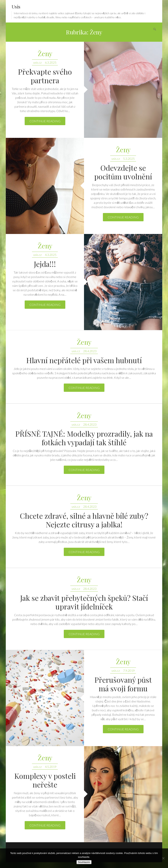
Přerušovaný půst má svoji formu (123, 684)
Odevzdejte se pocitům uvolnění (123, 172)
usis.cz (37, 62)
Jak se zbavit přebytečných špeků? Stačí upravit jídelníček (84, 602)
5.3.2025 (129, 159)
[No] (163, 858)
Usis (16, 6)
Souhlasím (84, 862)
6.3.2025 (51, 62)
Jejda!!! (45, 264)
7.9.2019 (129, 670)
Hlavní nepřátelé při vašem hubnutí (84, 360)
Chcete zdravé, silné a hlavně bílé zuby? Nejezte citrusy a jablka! (84, 520)
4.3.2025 (51, 255)
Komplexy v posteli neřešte (45, 780)
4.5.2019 (51, 767)
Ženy (45, 54)
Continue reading (45, 121)
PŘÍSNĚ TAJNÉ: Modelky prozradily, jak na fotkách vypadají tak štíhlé (84, 438)
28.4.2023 (90, 351)
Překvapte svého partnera (45, 76)
